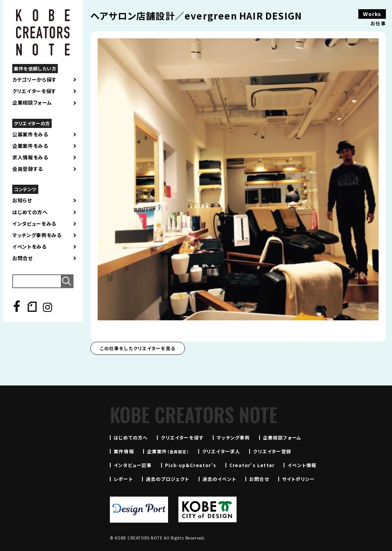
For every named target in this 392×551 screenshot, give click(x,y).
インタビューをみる (34, 224)
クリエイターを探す (34, 91)
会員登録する (28, 169)
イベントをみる (29, 247)
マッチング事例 (233, 437)
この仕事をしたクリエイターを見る (138, 348)
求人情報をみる (30, 157)
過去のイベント (219, 479)
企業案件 (168, 451)
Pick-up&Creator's (191, 465)
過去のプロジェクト (168, 479)
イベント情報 (302, 465)
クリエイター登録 (272, 451)
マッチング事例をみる (37, 235)
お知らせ (22, 200)
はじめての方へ (30, 212)
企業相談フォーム (32, 103)
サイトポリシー (298, 479)
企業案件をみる (30, 146)
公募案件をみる (30, 134)
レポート (123, 479)
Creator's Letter (252, 465)
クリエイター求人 (221, 451)
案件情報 (124, 451)
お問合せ (23, 258)
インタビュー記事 (133, 465)
